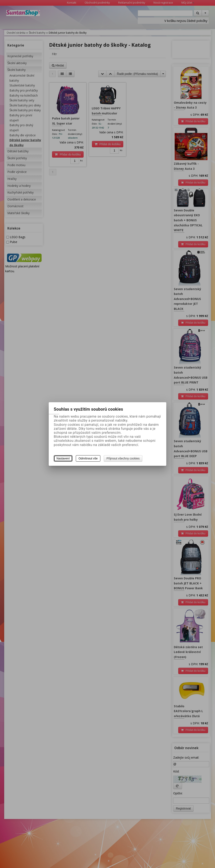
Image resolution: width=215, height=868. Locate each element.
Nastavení (63, 458)
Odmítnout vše (88, 458)
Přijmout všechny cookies (123, 458)
